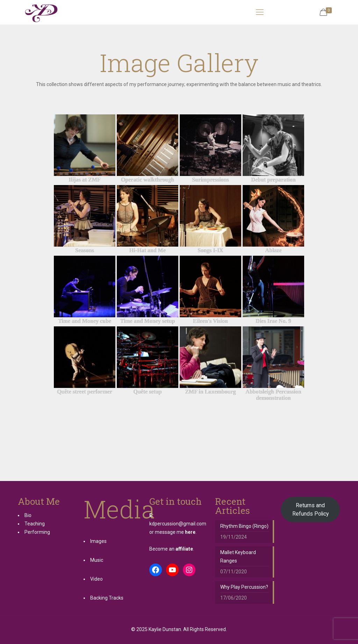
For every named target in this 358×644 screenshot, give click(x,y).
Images (98, 541)
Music (97, 560)
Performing (37, 532)
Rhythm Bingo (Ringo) (244, 526)
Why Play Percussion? (244, 587)
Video (96, 579)
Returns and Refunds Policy (310, 509)
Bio (28, 515)
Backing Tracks (107, 598)
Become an (171, 549)
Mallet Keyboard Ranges (238, 557)
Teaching (35, 524)
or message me (172, 532)
